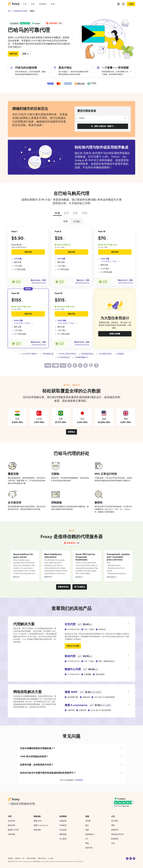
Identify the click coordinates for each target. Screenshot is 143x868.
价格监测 (63, 821)
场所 (87, 830)
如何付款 (89, 848)
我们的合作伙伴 (117, 834)
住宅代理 (11, 821)
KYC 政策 (50, 858)
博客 (113, 825)
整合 (87, 825)
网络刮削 (63, 834)
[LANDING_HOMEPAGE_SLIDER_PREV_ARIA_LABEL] (10, 565)
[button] (71, 748)
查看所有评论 (63, 587)
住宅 (66, 213)
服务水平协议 (42, 858)
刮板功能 (37, 830)
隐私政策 (18, 858)
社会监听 (63, 830)
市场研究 (63, 825)
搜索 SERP (38, 821)
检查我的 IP (90, 834)
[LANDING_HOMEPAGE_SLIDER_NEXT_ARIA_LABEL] (133, 565)
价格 (26, 54)
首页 (9, 11)
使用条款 (11, 858)
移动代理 (11, 825)
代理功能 (11, 834)
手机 (75, 213)
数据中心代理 (13, 830)
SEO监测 (63, 839)
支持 (113, 843)
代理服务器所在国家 (20, 11)
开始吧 (131, 4)
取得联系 (79, 780)
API (87, 839)
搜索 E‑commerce (41, 825)
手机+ (85, 213)
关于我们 (115, 821)
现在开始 (28, 252)
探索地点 (71, 432)
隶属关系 (115, 830)
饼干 (23, 858)
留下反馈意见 (80, 587)
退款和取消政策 (31, 858)
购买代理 (13, 54)
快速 (57, 213)
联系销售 (115, 839)
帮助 (87, 843)
